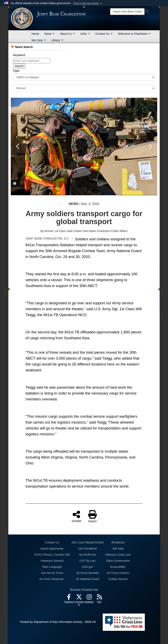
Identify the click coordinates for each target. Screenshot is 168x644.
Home (35, 34)
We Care (39, 40)
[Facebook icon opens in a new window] (69, 598)
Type (16, 71)
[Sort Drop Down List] (84, 88)
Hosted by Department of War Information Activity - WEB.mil (58, 622)
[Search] (127, 12)
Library (57, 40)
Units (85, 34)
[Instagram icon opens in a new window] (89, 598)
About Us (68, 34)
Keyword (19, 55)
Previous (18, 146)
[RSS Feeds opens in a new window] (99, 598)
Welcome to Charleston (134, 34)
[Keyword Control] (32, 61)
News (50, 34)
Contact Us (104, 34)
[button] (88, 3)
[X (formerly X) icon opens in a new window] (79, 598)
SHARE (76, 516)
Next (150, 146)
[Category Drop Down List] (84, 77)
